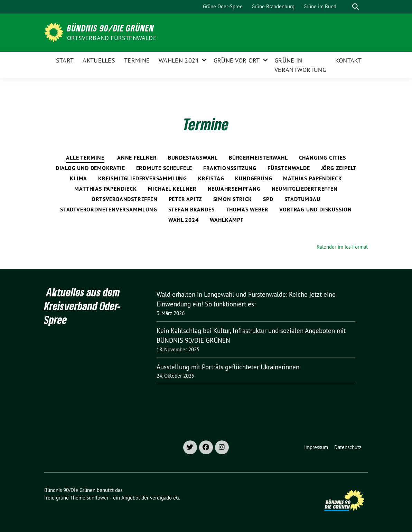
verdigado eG (165, 498)
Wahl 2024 (183, 220)
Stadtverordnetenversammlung (109, 210)
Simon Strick (233, 199)
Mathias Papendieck (312, 178)
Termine (137, 60)
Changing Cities (322, 158)
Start (65, 60)
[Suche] (346, 7)
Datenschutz (348, 447)
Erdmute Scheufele (164, 168)
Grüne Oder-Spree (223, 6)
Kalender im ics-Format (342, 247)
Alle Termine (85, 158)
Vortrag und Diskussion (316, 210)
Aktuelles (99, 60)
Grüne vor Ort (237, 60)
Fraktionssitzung (230, 168)
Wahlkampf (227, 220)
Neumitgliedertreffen (305, 189)
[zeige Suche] (355, 7)
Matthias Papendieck (105, 189)
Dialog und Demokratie (90, 168)
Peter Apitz (185, 199)
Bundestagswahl (193, 158)
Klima (78, 178)
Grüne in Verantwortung (300, 65)
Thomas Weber (247, 210)
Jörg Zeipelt (339, 168)
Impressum (316, 447)
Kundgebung (254, 178)
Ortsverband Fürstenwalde (112, 38)
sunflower (98, 498)
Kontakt (348, 60)
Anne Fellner (137, 158)
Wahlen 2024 (179, 60)
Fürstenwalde (289, 168)
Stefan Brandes (191, 210)
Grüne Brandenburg (273, 6)
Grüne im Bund (320, 6)
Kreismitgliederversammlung (143, 178)
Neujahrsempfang (234, 189)
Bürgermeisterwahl (258, 158)
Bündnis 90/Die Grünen (111, 28)
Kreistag (211, 178)
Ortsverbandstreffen (124, 199)
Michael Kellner (172, 189)
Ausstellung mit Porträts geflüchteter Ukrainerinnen (228, 367)
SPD (268, 199)
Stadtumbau (302, 199)
